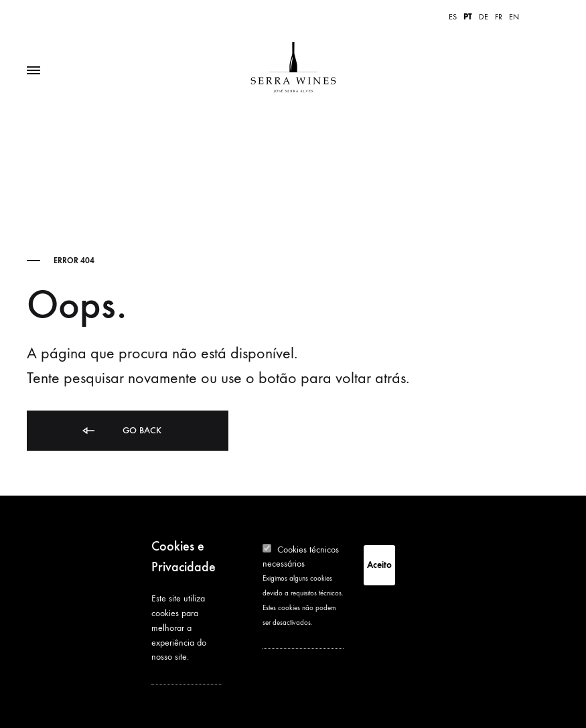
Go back (121, 431)
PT (468, 17)
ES (453, 17)
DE (484, 17)
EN (514, 17)
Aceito (379, 565)
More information (294, 640)
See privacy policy (185, 675)
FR (499, 17)
